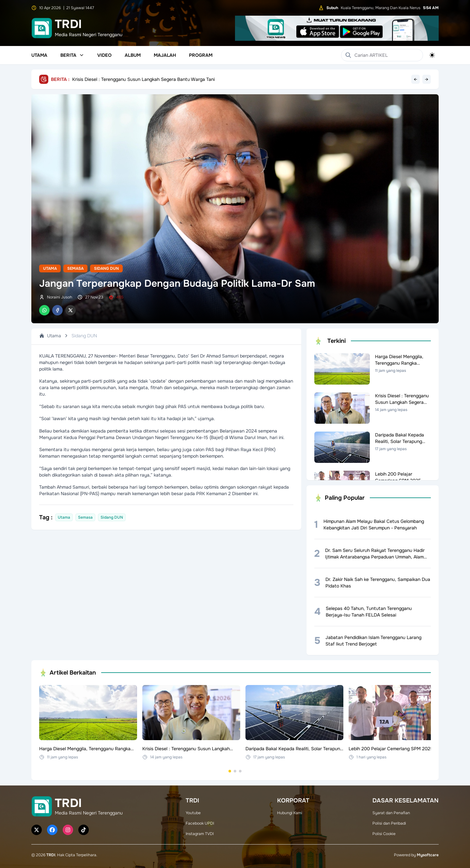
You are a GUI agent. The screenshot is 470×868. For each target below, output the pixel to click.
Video (104, 55)
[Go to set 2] (235, 771)
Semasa (75, 268)
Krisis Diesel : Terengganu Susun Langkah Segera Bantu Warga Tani (143, 79)
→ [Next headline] (427, 79)
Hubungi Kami (290, 813)
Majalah (165, 55)
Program (201, 55)
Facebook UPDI (200, 823)
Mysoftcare (428, 855)
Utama (39, 55)
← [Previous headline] (415, 79)
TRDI (51, 855)
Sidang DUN (106, 268)
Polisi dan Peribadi (389, 823)
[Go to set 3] (240, 771)
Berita (72, 55)
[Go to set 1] (230, 771)
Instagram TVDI (200, 834)
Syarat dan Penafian (391, 813)
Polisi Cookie (384, 834)
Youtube (193, 813)
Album (133, 55)
